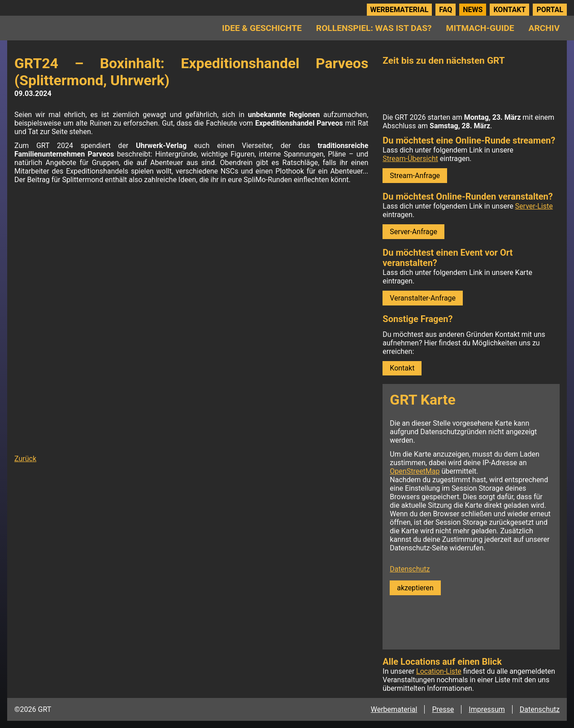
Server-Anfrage (413, 232)
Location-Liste (439, 671)
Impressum (487, 709)
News (473, 10)
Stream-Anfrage (415, 176)
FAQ (446, 10)
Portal (550, 10)
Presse (443, 709)
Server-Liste (534, 206)
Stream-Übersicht (410, 159)
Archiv (544, 28)
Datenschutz (410, 569)
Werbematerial (400, 10)
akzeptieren (415, 588)
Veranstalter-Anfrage (423, 298)
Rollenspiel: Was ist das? (374, 28)
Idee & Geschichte (262, 28)
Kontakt (509, 10)
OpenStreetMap (415, 471)
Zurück (25, 459)
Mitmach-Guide (480, 28)
